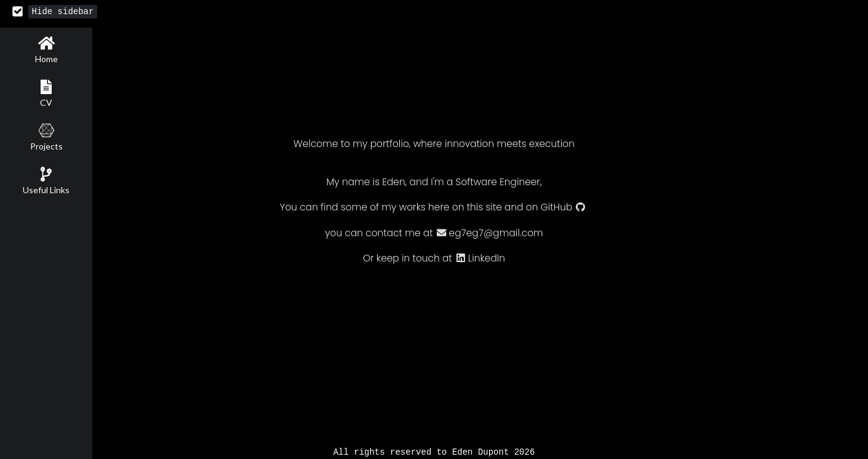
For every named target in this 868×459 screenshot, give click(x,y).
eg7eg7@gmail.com (489, 233)
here (439, 208)
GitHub (563, 208)
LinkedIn (480, 259)
